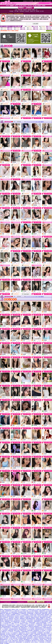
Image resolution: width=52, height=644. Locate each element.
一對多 (9, 73)
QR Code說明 (49, 31)
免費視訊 (8, 58)
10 (34, 122)
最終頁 (42, 122)
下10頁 (39, 122)
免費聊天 (50, 115)
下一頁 (36, 122)
